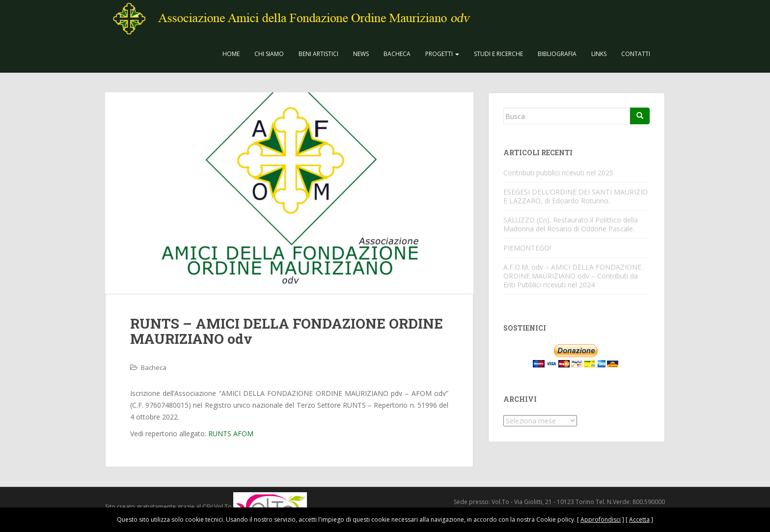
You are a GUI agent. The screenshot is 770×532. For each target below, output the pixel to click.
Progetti (442, 54)
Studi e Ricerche (498, 54)
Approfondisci (601, 519)
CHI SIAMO (269, 54)
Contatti (636, 54)
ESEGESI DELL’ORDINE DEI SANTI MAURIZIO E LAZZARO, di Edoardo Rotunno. (576, 196)
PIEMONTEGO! (527, 248)
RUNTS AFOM (231, 434)
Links (599, 54)
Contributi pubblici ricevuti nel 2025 (558, 173)
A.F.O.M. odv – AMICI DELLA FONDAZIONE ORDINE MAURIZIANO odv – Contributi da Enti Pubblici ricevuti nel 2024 (572, 276)
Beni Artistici (318, 54)
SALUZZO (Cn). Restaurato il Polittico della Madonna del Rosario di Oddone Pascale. (571, 224)
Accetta (639, 519)
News (361, 54)
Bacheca (397, 54)
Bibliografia (557, 54)
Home (231, 54)
